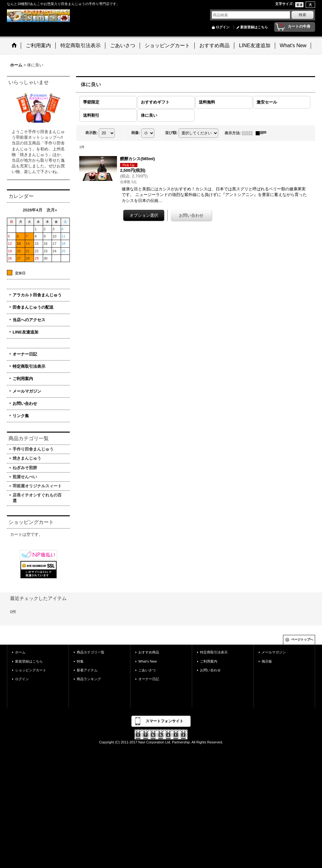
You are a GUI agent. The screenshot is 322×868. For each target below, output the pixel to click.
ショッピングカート (31, 670)
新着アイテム (87, 670)
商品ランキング (89, 679)
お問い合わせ (25, 403)
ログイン (223, 27)
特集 (80, 661)
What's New (148, 661)
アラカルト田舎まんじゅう (37, 295)
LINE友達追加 (25, 332)
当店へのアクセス (29, 320)
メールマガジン (27, 391)
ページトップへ (302, 639)
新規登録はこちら (254, 27)
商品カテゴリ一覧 (91, 652)
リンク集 (21, 416)
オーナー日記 (25, 354)
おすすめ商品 (149, 652)
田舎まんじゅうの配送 (33, 307)
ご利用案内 (23, 379)
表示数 (92, 133)
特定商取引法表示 (29, 366)
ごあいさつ (147, 670)
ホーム (20, 652)
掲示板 (267, 661)
